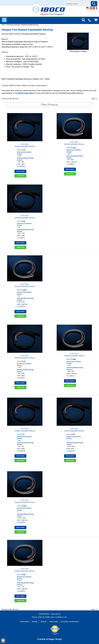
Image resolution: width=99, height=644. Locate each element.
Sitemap (35, 622)
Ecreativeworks (74, 622)
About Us (43, 622)
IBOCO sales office (26, 93)
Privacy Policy (24, 622)
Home (3, 25)
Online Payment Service (55, 634)
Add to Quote (20, 171)
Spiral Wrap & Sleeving (13, 25)
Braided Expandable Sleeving (30, 25)
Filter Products (49, 105)
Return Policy (54, 622)
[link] (44, 631)
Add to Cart (20, 176)
